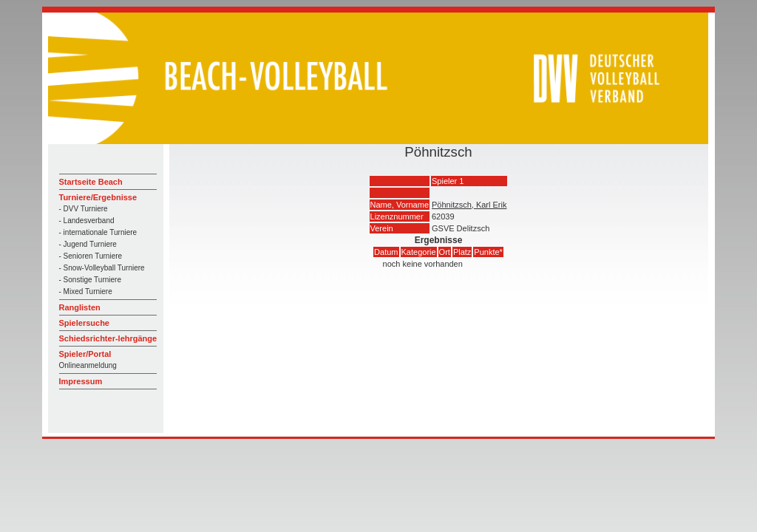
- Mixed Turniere (86, 291)
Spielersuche (84, 323)
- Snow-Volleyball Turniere (102, 268)
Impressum (81, 381)
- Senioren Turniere (91, 256)
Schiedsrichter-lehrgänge (108, 338)
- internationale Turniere (98, 232)
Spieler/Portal (85, 354)
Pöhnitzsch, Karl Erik (469, 205)
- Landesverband (87, 221)
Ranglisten (80, 307)
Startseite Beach (91, 182)
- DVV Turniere (84, 209)
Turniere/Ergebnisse (98, 197)
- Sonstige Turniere (91, 280)
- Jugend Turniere (88, 244)
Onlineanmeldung (88, 365)
